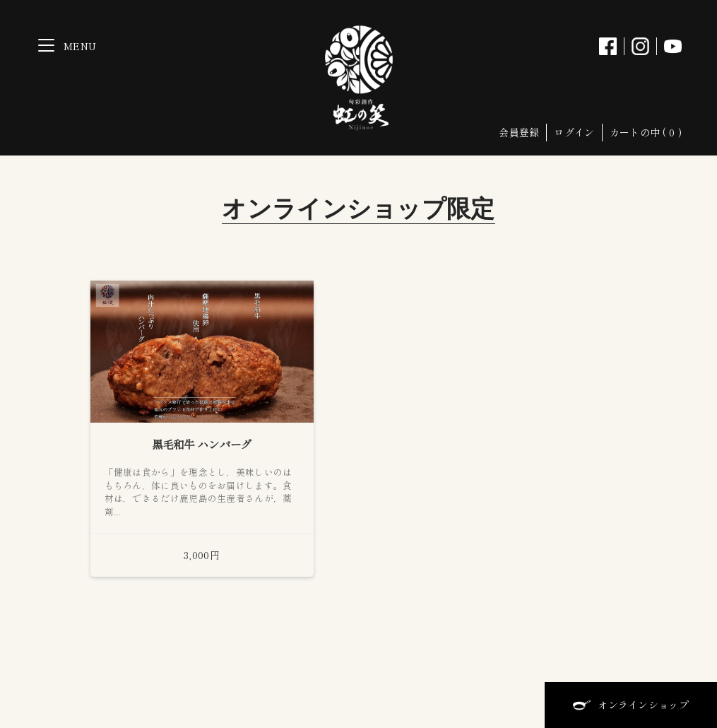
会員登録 (519, 132)
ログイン (574, 132)
